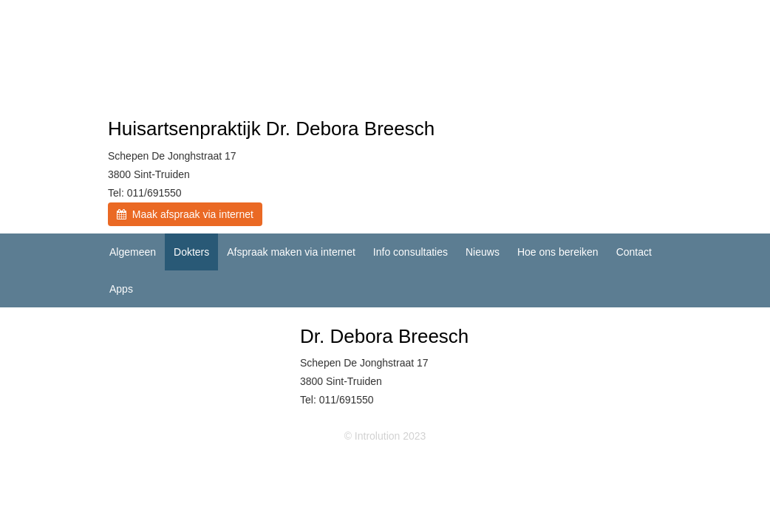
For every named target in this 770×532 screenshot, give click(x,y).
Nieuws (483, 252)
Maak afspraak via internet (185, 214)
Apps (121, 289)
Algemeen (133, 252)
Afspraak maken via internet (291, 252)
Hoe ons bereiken (558, 252)
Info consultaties (410, 252)
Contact (634, 252)
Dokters (191, 252)
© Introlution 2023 (385, 436)
